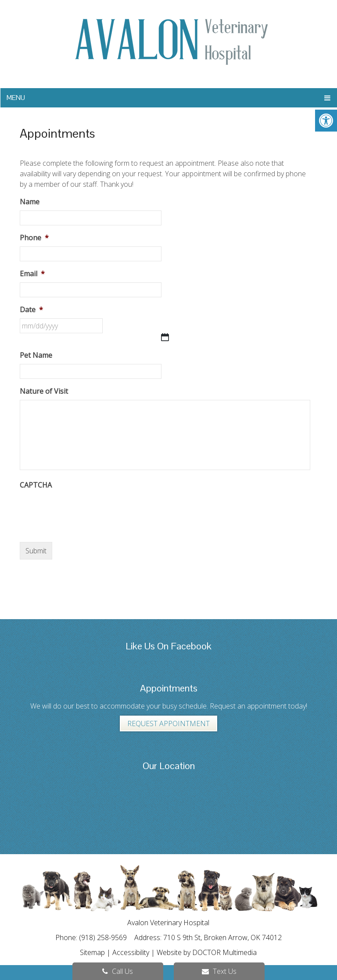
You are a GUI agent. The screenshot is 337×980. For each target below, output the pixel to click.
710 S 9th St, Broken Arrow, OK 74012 (222, 937)
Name (30, 202)
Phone (34, 238)
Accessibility (131, 952)
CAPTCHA (36, 485)
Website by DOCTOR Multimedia (207, 952)
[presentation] (86, 511)
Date (31, 310)
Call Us (118, 971)
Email (32, 274)
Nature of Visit (44, 391)
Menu (16, 98)
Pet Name (36, 355)
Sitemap (92, 952)
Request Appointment (168, 723)
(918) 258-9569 (104, 937)
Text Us (219, 971)
